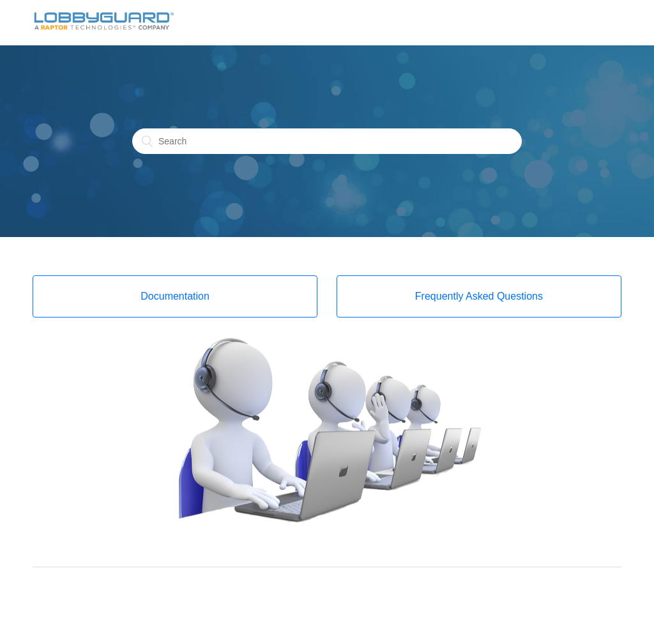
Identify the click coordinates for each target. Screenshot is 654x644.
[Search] (327, 141)
